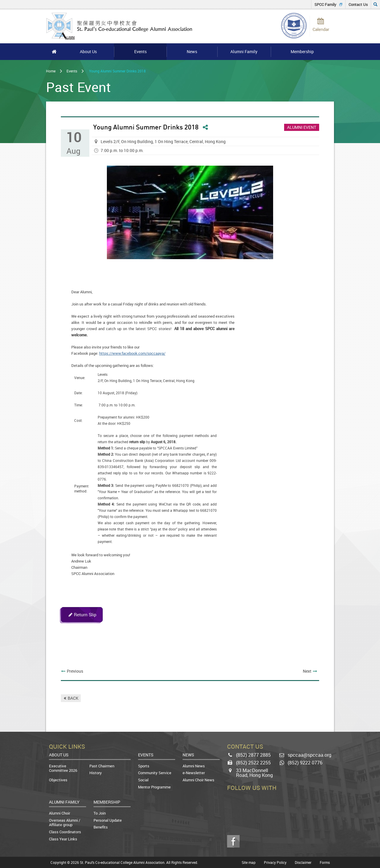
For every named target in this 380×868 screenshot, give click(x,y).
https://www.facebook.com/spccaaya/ (132, 353)
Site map (249, 862)
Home (51, 71)
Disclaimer (303, 862)
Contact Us (358, 4)
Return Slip (85, 614)
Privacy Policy (275, 862)
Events (72, 71)
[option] (190, 212)
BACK (73, 698)
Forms (325, 862)
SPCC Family (325, 4)
